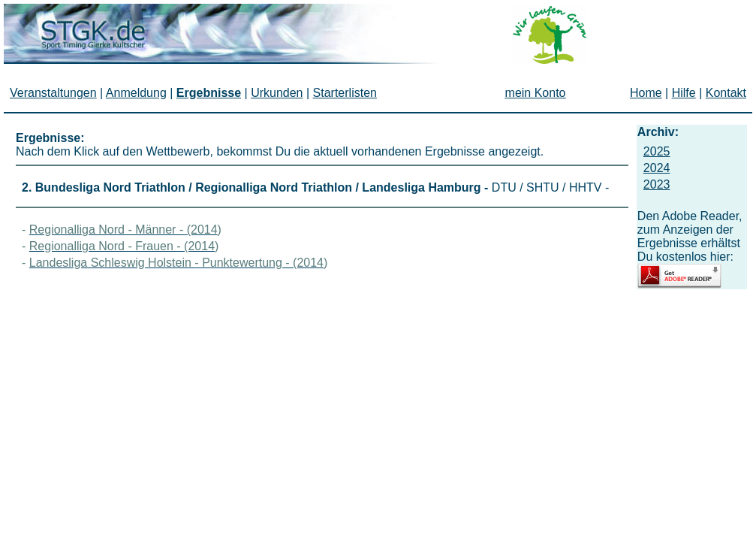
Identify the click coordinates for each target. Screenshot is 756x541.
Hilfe (684, 93)
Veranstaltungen (53, 93)
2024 (657, 168)
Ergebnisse (209, 93)
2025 (657, 151)
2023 (657, 184)
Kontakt (726, 93)
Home (646, 93)
